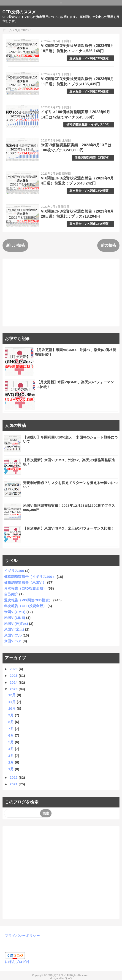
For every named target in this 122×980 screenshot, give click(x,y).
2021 (14, 784)
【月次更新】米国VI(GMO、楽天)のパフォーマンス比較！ (69, 528)
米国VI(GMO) (15, 612)
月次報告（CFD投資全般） (25, 588)
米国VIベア (13, 641)
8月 (11, 722)
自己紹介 (11, 594)
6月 (11, 735)
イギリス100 (14, 571)
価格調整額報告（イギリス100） (89, 124)
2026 (14, 669)
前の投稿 (108, 245)
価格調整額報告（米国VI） (93, 157)
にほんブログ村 (17, 962)
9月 (11, 715)
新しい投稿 (16, 245)
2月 (11, 762)
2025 (14, 676)
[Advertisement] (61, 293)
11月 (12, 702)
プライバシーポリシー (22, 935)
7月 (11, 729)
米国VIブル (13, 635)
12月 (12, 695)
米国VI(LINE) (15, 618)
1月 (11, 769)
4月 (11, 749)
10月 (12, 708)
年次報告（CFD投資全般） (25, 606)
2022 (14, 777)
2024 (14, 682)
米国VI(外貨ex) (16, 624)
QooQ (68, 978)
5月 (11, 742)
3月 (11, 756)
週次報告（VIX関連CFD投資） (90, 58)
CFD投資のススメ (19, 12)
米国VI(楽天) (14, 629)
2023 (14, 689)
